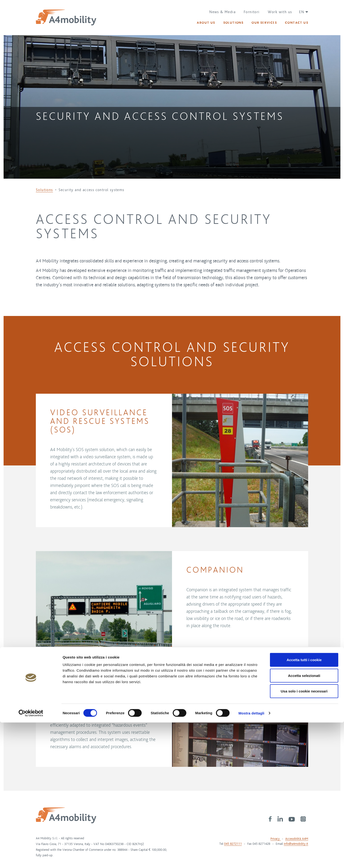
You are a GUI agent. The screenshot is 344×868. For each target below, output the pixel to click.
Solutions (44, 190)
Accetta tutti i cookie (304, 805)
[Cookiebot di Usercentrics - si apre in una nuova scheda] (31, 859)
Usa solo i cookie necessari (304, 837)
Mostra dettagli (251, 859)
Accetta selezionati (304, 821)
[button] (302, 12)
